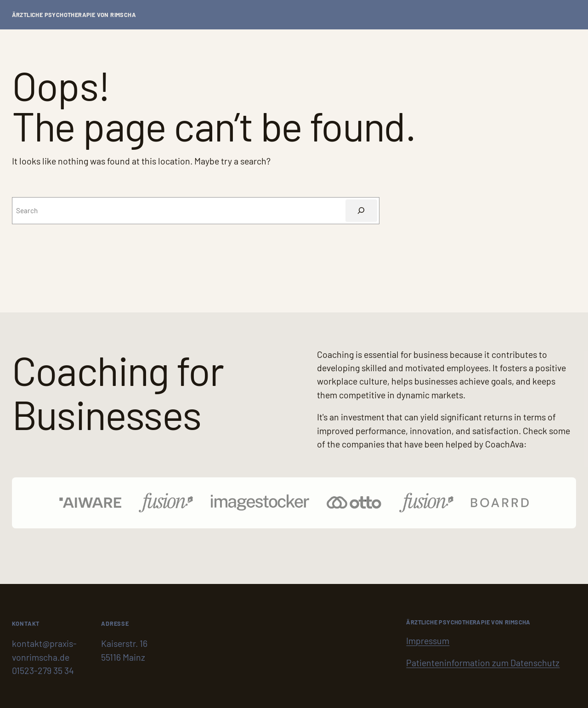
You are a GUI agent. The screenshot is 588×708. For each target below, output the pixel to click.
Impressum (428, 640)
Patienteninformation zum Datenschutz (483, 663)
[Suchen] (361, 210)
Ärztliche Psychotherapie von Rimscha (74, 15)
